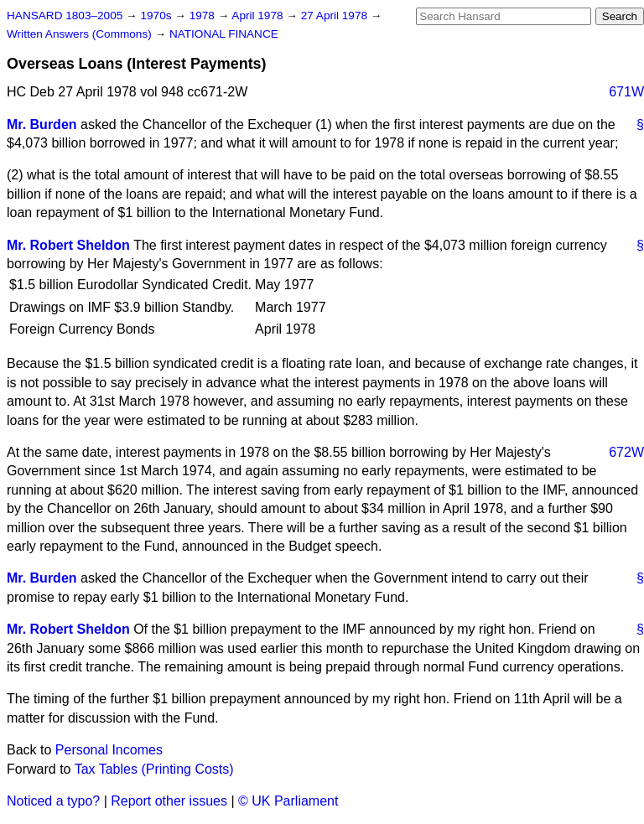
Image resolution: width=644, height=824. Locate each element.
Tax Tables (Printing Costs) (154, 769)
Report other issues (169, 801)
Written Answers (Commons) (81, 34)
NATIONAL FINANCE (224, 34)
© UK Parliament (288, 801)
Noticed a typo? (53, 801)
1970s (157, 16)
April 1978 (259, 16)
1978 (204, 16)
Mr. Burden (42, 124)
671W (626, 92)
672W (626, 452)
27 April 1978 (336, 16)
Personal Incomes (109, 750)
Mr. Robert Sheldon (68, 245)
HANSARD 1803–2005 (65, 16)
